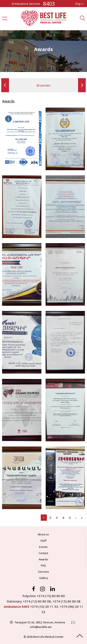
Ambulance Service (26, 4)
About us (43, 534)
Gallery (44, 578)
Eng (79, 4)
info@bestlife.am (41, 627)
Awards (43, 559)
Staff (43, 541)
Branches (43, 85)
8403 (49, 4)
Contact (43, 553)
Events (43, 547)
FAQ (43, 565)
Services (43, 572)
